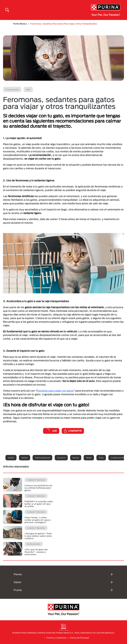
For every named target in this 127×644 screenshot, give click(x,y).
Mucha (76, 458)
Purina (18, 590)
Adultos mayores (42, 458)
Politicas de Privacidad (79, 638)
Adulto (11, 458)
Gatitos (25, 458)
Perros (18, 574)
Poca (101, 458)
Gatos (18, 582)
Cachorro (61, 458)
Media (89, 458)
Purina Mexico (20, 24)
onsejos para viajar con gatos (56, 391)
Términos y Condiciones (56, 638)
